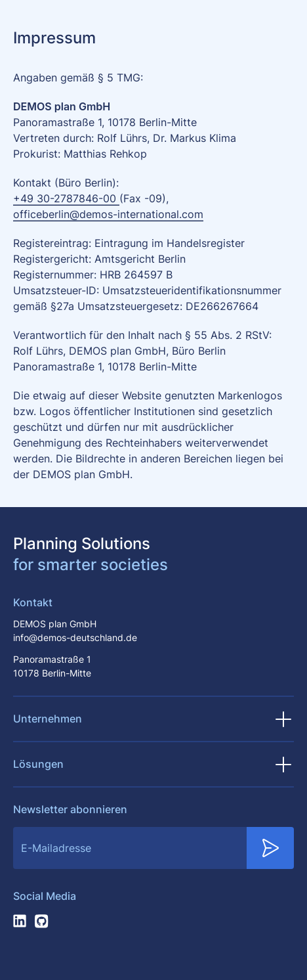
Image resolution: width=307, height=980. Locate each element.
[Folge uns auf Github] (42, 921)
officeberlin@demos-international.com (108, 215)
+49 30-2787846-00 (66, 199)
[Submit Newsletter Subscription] (270, 848)
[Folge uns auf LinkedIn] (20, 921)
